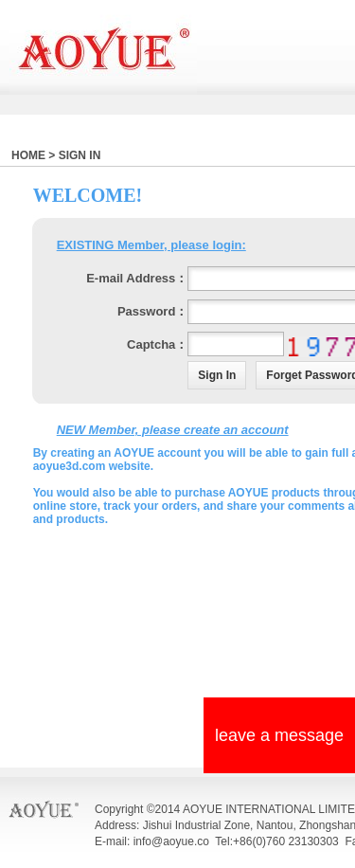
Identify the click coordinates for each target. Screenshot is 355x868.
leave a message (279, 735)
